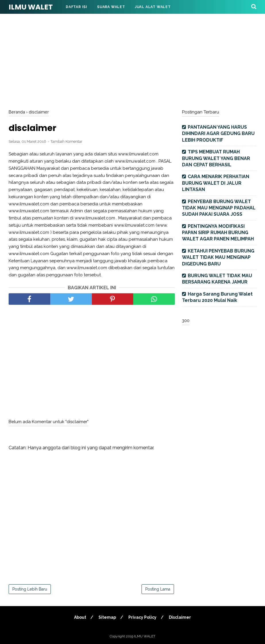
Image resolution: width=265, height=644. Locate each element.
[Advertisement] (132, 60)
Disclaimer (180, 617)
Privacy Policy (142, 617)
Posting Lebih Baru (30, 589)
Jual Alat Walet (153, 7)
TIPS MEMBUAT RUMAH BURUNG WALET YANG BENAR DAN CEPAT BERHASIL (216, 158)
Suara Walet (111, 7)
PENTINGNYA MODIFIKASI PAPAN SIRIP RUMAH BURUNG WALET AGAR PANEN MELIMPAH (218, 233)
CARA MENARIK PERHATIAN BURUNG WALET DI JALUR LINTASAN (216, 183)
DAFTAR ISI (77, 7)
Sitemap (107, 617)
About (80, 617)
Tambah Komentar (66, 141)
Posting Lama (158, 589)
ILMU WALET (31, 7)
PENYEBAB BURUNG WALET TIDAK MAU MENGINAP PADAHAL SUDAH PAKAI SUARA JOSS (219, 208)
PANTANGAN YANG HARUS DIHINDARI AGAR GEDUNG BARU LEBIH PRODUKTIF (218, 134)
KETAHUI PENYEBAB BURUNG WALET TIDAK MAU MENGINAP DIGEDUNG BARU (218, 257)
